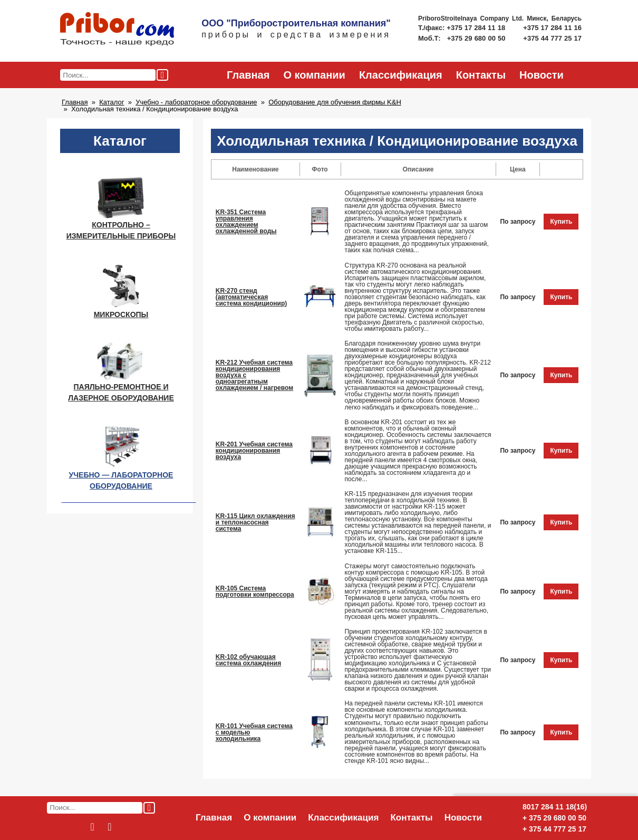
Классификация (401, 75)
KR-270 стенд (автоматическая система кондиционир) (252, 297)
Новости (542, 75)
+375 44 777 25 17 (552, 38)
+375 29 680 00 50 (477, 38)
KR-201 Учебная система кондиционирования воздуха (254, 451)
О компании (314, 75)
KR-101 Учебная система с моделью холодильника (254, 732)
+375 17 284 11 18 (477, 28)
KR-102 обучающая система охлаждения (249, 660)
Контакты (481, 75)
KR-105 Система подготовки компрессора (255, 591)
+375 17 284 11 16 (552, 28)
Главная (248, 75)
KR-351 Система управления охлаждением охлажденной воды (246, 222)
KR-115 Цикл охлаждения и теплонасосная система (255, 522)
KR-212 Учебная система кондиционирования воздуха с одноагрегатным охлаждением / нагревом (254, 375)
